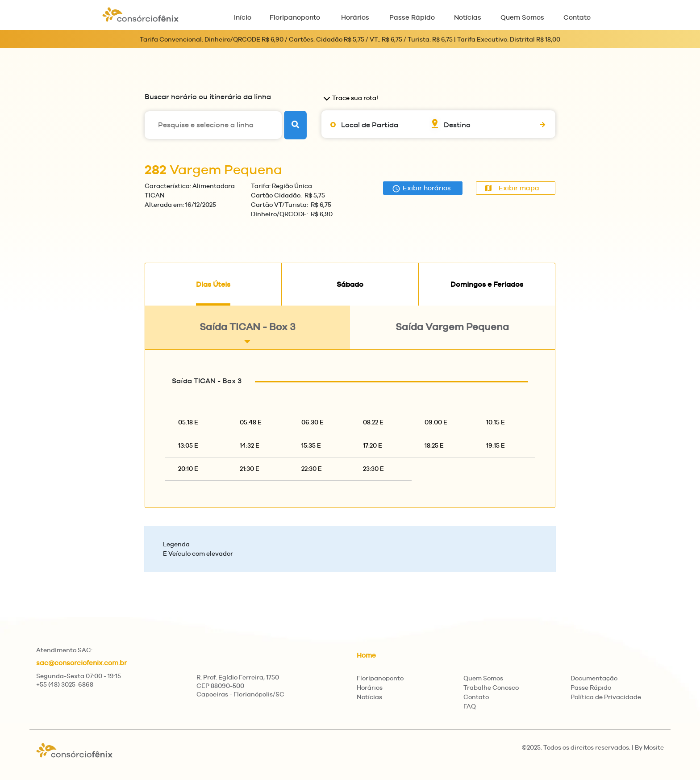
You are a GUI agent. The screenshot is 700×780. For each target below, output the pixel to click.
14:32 (250, 445)
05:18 (188, 422)
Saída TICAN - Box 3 (248, 333)
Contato (577, 17)
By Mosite (649, 747)
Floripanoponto (295, 17)
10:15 (496, 422)
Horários (355, 17)
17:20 (373, 445)
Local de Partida (370, 125)
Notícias (468, 17)
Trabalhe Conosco (491, 688)
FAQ (470, 706)
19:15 (496, 445)
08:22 (373, 422)
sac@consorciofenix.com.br (81, 663)
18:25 (434, 445)
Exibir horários (421, 188)
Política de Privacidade (606, 697)
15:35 (311, 445)
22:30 (312, 469)
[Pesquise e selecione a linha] (213, 125)
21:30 (250, 469)
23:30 (373, 469)
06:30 (312, 422)
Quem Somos (522, 17)
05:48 (251, 422)
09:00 (436, 422)
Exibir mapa (512, 188)
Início (243, 17)
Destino (457, 125)
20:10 (188, 469)
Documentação (594, 678)
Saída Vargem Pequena (452, 333)
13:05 (188, 445)
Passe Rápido (412, 17)
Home (366, 655)
